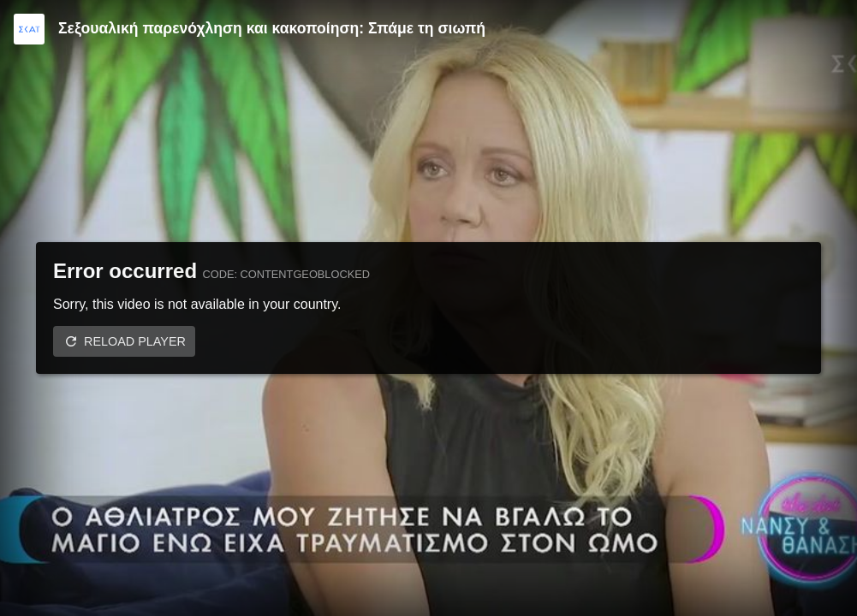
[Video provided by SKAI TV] (29, 29)
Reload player (135, 341)
